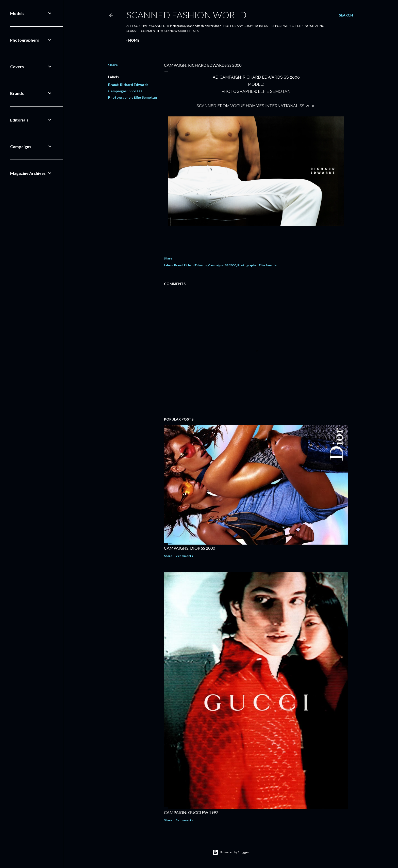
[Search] (346, 15)
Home (134, 40)
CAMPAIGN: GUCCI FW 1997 (191, 812)
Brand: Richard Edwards (128, 85)
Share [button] (113, 65)
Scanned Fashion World (186, 15)
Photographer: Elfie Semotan (132, 97)
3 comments (184, 820)
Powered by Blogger (231, 852)
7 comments (184, 556)
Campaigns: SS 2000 (125, 91)
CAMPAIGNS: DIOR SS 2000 (189, 548)
